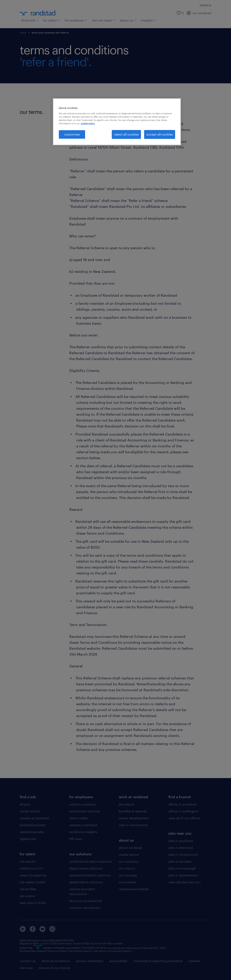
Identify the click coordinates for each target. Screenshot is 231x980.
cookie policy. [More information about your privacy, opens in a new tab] (88, 123)
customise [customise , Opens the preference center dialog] (72, 134)
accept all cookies (160, 134)
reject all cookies (126, 134)
